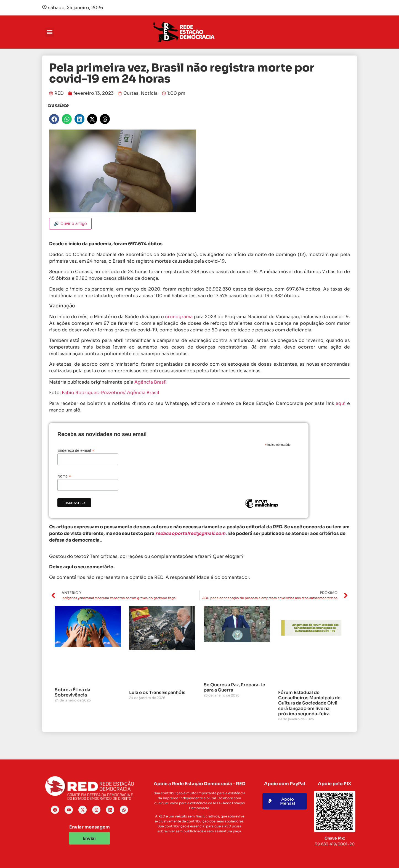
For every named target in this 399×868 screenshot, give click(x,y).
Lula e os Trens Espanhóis (157, 692)
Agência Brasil (151, 382)
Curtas (131, 93)
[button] (50, 32)
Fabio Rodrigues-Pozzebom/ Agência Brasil (111, 393)
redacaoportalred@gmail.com (190, 533)
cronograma (179, 317)
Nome (64, 476)
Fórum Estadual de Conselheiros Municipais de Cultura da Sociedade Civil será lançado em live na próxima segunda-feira (309, 703)
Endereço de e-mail (76, 450)
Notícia (149, 93)
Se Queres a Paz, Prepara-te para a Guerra (234, 687)
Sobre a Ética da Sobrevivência (72, 692)
